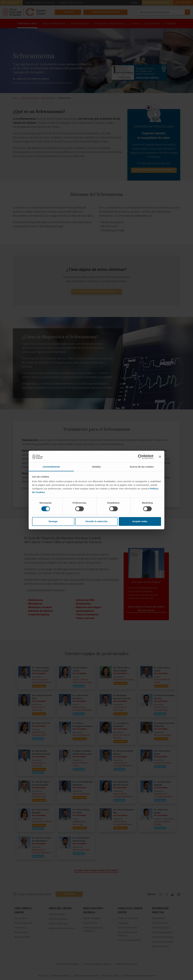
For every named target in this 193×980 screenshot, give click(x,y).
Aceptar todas (140, 521)
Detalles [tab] (96, 467)
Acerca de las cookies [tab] (142, 467)
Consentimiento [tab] (51, 467)
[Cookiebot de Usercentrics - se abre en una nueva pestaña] (140, 457)
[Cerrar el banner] (160, 457)
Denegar (53, 521)
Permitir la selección (96, 521)
